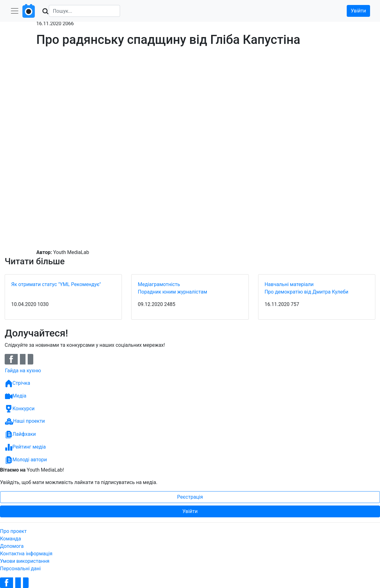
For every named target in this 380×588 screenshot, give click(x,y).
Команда (10, 539)
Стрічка (18, 383)
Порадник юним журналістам (172, 292)
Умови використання (25, 561)
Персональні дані (20, 569)
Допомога (12, 546)
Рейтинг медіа (25, 447)
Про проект (13, 531)
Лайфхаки (20, 435)
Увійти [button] (358, 11)
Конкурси (20, 409)
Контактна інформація (26, 554)
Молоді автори (26, 460)
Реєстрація (190, 497)
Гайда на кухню (23, 371)
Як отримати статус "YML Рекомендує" (56, 284)
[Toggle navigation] (15, 11)
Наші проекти (25, 421)
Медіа (16, 396)
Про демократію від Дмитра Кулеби (307, 292)
